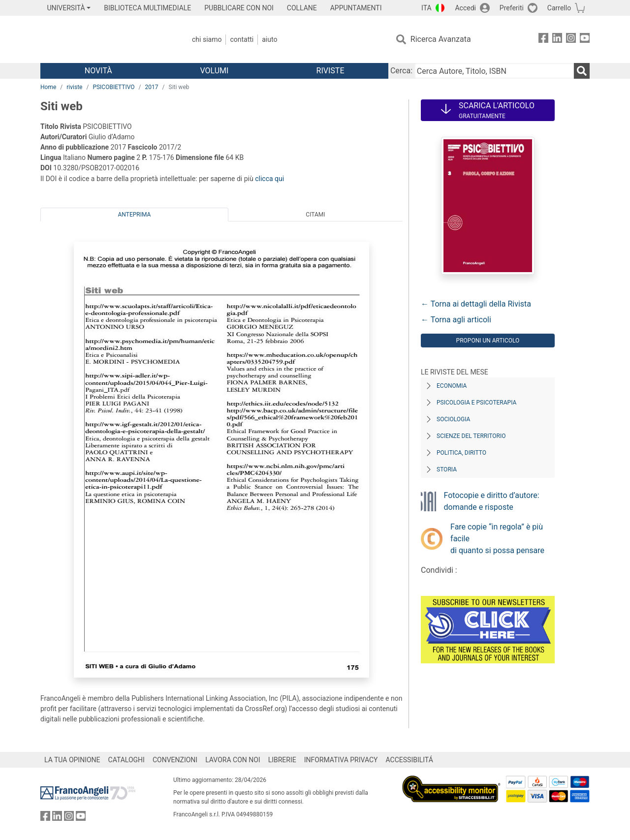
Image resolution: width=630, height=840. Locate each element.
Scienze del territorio (471, 436)
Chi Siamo (207, 39)
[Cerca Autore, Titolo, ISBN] (494, 71)
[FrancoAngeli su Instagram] (571, 40)
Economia (452, 386)
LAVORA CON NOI (233, 760)
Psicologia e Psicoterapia (476, 403)
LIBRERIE (282, 760)
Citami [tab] (315, 215)
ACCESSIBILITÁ (409, 760)
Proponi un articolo (488, 341)
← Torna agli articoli (456, 320)
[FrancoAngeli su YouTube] (585, 40)
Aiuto (269, 39)
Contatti (242, 39)
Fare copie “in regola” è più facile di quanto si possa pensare (497, 539)
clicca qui (269, 179)
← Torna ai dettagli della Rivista (476, 304)
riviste (74, 87)
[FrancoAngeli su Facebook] (543, 40)
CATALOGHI (126, 760)
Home (48, 87)
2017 (152, 87)
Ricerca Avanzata (441, 39)
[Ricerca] (582, 71)
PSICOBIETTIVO (113, 87)
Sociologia (453, 419)
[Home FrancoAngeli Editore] (106, 39)
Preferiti (512, 8)
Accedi (465, 8)
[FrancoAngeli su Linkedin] (557, 40)
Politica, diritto (461, 453)
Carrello (559, 8)
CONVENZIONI (175, 760)
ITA (426, 8)
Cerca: (401, 71)
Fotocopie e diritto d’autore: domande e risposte (492, 501)
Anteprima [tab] (135, 215)
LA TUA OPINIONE (72, 760)
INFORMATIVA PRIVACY (341, 760)
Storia (447, 469)
